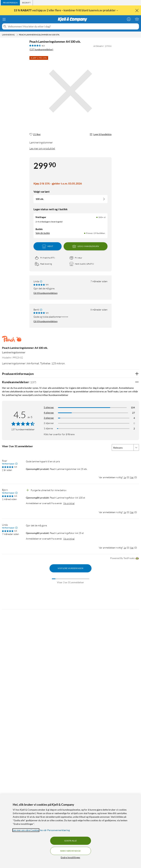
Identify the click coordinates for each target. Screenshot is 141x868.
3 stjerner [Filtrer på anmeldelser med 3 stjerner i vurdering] (49, 418)
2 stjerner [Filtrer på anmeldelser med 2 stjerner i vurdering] (49, 423)
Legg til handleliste (101, 135)
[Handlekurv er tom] (137, 19)
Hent (48, 246)
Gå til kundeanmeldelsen (45, 293)
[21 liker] (35, 135)
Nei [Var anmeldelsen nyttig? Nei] (132, 477)
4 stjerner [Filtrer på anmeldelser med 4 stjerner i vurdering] (49, 413)
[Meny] (4, 19)
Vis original (69, 503)
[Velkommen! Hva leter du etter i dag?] (73, 26)
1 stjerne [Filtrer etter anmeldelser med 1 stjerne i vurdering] (48, 428)
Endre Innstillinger (70, 857)
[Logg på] (129, 19)
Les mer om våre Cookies (26, 830)
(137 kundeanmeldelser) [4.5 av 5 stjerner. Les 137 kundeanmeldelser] (41, 49)
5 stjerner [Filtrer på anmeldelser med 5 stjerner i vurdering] (49, 407)
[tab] (10, 3)
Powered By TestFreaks (125, 558)
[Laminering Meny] (17, 35)
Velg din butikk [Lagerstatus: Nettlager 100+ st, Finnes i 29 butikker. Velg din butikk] (43, 233)
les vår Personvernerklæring (55, 830)
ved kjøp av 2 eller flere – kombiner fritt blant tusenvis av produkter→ (66, 10)
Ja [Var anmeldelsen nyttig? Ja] (125, 477)
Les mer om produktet (42, 148)
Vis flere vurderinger (70, 568)
